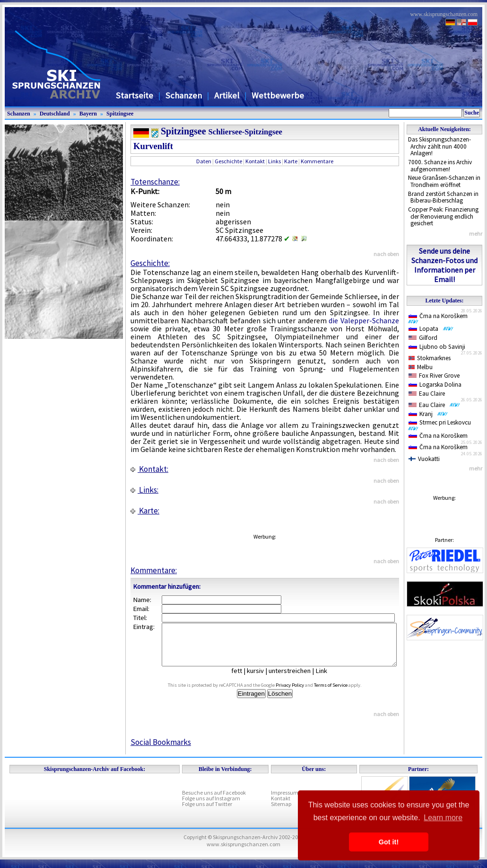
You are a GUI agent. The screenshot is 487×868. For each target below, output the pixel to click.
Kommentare (317, 161)
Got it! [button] (389, 842)
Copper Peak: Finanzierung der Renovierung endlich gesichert (443, 216)
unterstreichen (297, 679)
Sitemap (281, 812)
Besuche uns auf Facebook (214, 801)
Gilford (423, 338)
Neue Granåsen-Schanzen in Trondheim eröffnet (444, 181)
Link (328, 679)
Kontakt (255, 161)
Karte (291, 161)
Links (274, 161)
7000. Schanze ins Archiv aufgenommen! (440, 166)
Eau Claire (427, 394)
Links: (144, 490)
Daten (204, 161)
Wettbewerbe (278, 95)
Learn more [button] (443, 818)
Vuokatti (424, 459)
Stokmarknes (430, 358)
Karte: (145, 511)
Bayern (88, 114)
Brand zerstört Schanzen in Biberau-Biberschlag (443, 197)
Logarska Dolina (435, 385)
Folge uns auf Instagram (211, 807)
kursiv (262, 679)
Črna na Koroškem (440, 318)
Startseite (135, 95)
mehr (476, 234)
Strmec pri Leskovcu (441, 425)
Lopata (431, 329)
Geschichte (228, 161)
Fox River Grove (434, 376)
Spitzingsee (120, 114)
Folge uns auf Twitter (207, 812)
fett (244, 679)
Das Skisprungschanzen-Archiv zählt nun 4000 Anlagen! (439, 146)
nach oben (386, 254)
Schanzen (184, 95)
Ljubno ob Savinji (437, 347)
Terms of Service (342, 694)
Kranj (428, 414)
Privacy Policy (301, 694)
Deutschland (55, 114)
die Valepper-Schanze (364, 320)
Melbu (421, 367)
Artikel (227, 95)
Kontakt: (149, 469)
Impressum (285, 801)
